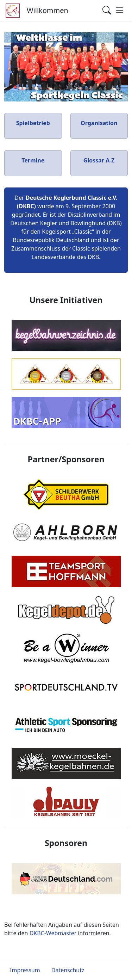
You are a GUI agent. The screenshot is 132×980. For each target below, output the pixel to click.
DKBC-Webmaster (53, 933)
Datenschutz (68, 970)
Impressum (25, 970)
